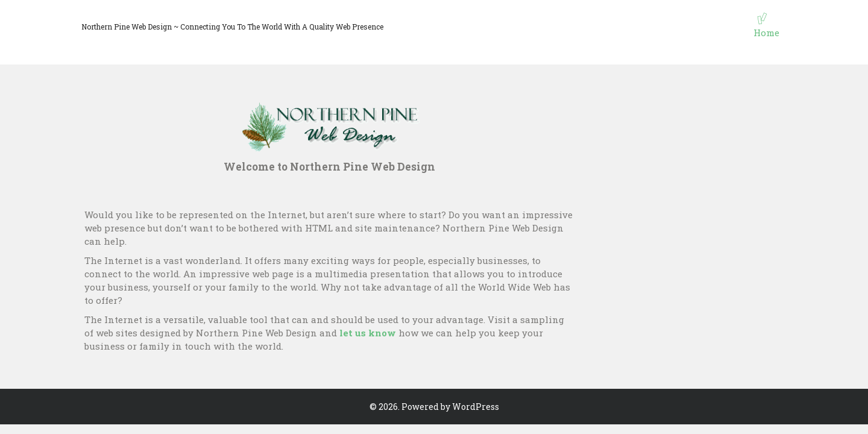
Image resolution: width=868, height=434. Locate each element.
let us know (368, 333)
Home (766, 33)
